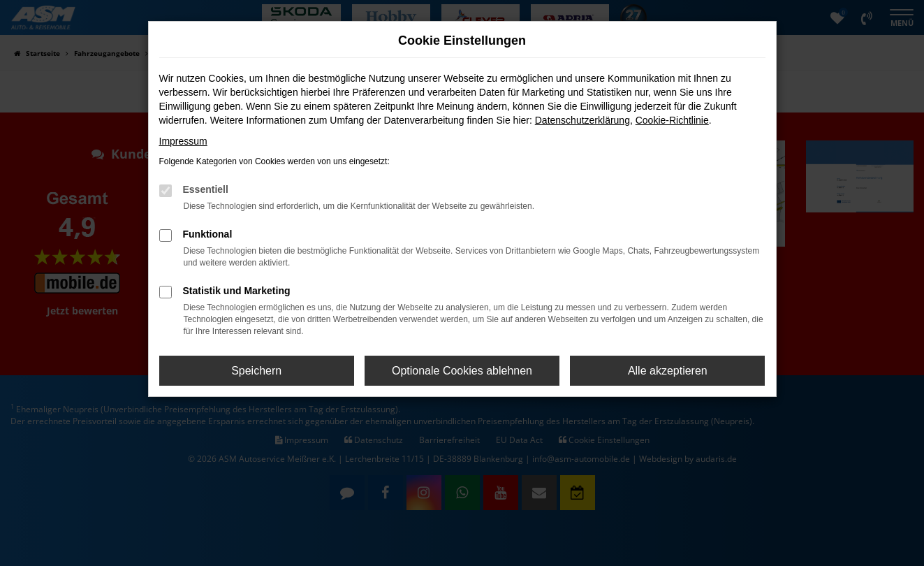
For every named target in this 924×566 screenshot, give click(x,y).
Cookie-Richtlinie (672, 120)
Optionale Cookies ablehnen (462, 371)
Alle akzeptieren (668, 371)
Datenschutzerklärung (582, 120)
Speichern (256, 371)
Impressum (183, 141)
